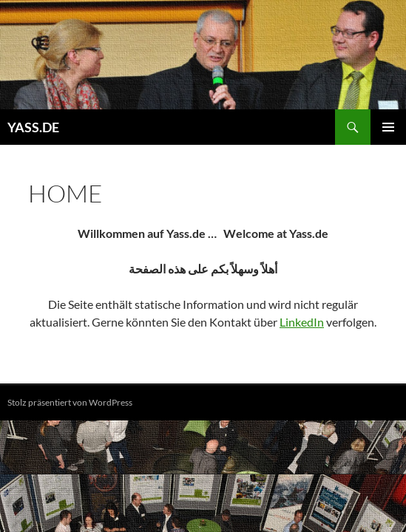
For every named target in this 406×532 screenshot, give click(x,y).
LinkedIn (302, 322)
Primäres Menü (388, 127)
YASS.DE (33, 127)
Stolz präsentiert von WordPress (70, 402)
